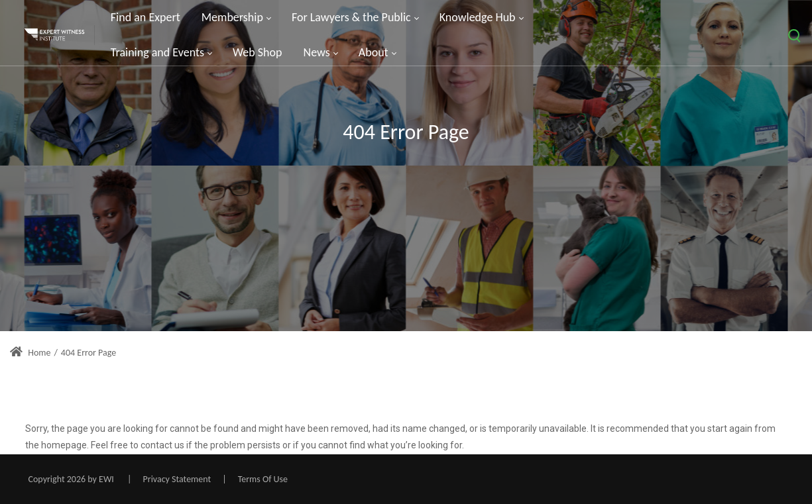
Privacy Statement (177, 479)
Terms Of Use (263, 479)
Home (30, 353)
